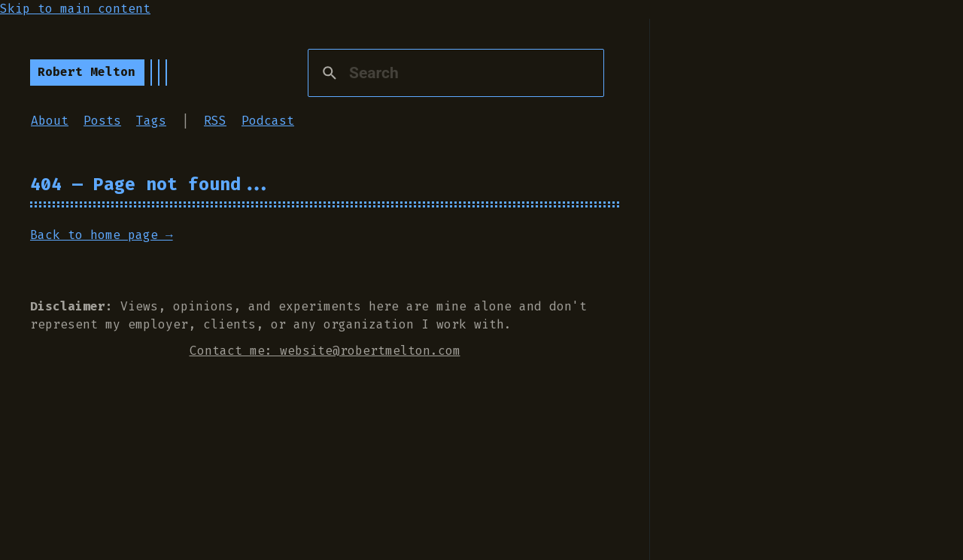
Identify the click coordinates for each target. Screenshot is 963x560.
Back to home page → (102, 235)
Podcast (268, 121)
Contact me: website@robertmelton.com (325, 351)
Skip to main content (75, 9)
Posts (102, 121)
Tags (151, 121)
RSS (215, 121)
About (50, 121)
